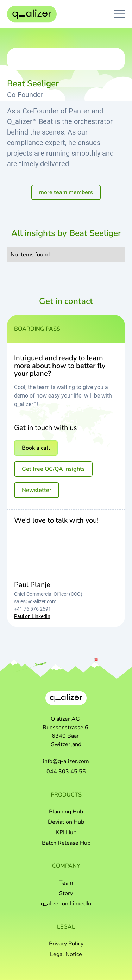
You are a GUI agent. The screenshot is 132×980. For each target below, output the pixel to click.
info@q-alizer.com (66, 761)
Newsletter (37, 490)
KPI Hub (66, 832)
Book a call (36, 448)
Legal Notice (66, 954)
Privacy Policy (66, 944)
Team (66, 883)
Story (66, 893)
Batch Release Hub (66, 843)
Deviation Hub (66, 822)
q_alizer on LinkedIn (66, 904)
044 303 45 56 (66, 772)
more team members (66, 192)
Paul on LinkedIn (32, 616)
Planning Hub (66, 812)
